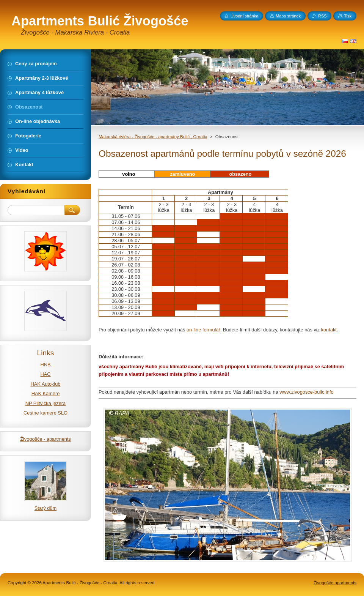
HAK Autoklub (46, 384)
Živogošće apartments (335, 583)
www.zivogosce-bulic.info (306, 392)
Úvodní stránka (244, 16)
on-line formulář (203, 330)
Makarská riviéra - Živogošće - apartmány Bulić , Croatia (153, 137)
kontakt (329, 330)
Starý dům (45, 508)
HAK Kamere (46, 393)
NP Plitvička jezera (45, 403)
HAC (45, 374)
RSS (322, 16)
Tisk (348, 16)
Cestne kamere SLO (45, 413)
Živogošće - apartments (45, 439)
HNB (45, 365)
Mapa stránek (288, 16)
